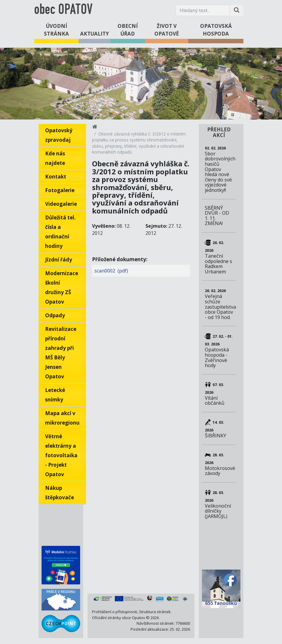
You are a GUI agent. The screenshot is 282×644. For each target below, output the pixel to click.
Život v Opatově (167, 30)
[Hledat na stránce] (237, 10)
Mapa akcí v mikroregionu (62, 418)
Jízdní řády (59, 260)
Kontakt (56, 177)
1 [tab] (141, 111)
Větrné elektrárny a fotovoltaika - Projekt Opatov (61, 455)
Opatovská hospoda (216, 30)
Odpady (55, 315)
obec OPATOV (63, 10)
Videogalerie (61, 204)
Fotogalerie (60, 190)
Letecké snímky (55, 395)
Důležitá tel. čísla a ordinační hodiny (60, 232)
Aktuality (95, 34)
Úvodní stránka (56, 30)
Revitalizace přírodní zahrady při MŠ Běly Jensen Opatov (61, 353)
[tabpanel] (141, 84)
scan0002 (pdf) (111, 271)
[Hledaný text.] (203, 10)
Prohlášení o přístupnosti (115, 612)
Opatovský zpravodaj (59, 135)
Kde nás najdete (55, 158)
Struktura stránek (155, 612)
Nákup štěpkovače (60, 493)
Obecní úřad (128, 30)
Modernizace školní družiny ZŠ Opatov (62, 287)
